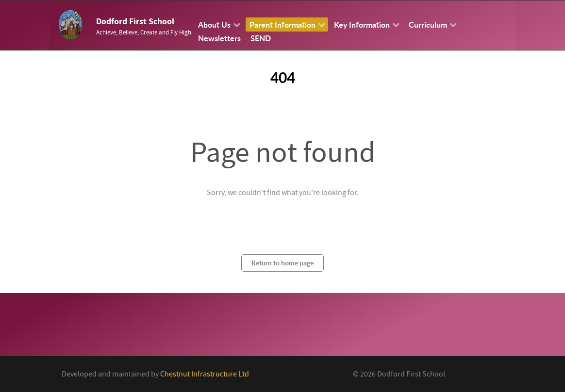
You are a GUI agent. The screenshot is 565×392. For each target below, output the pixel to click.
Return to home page (282, 263)
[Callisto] (70, 24)
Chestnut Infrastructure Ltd (205, 374)
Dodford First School (135, 22)
